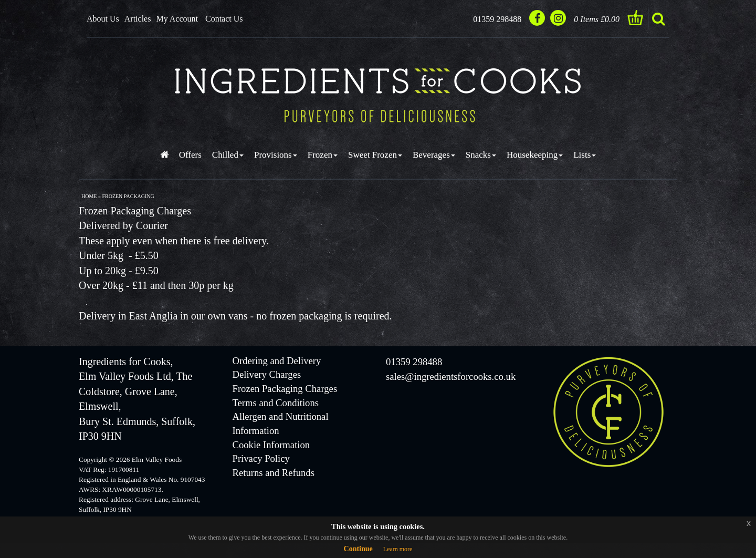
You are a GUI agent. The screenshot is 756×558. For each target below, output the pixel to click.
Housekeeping (535, 155)
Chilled (228, 155)
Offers (190, 155)
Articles (138, 19)
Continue (358, 549)
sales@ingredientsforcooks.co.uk (451, 376)
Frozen (323, 155)
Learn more (398, 549)
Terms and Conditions (276, 403)
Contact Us (224, 19)
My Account (177, 19)
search (658, 19)
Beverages (434, 155)
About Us (103, 19)
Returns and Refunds (274, 473)
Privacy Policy (261, 458)
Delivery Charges (267, 374)
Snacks (481, 155)
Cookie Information (271, 445)
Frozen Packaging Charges (285, 389)
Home (89, 196)
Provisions (276, 155)
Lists (585, 155)
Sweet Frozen (375, 155)
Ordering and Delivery (277, 361)
